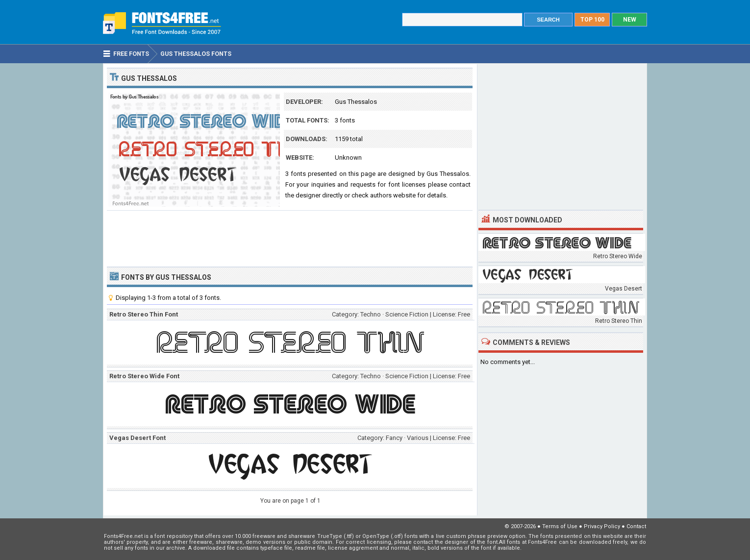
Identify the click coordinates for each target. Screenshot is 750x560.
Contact (636, 526)
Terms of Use (560, 526)
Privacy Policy (602, 526)
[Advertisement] (290, 238)
